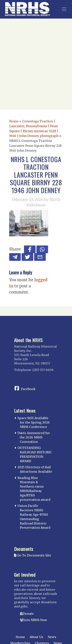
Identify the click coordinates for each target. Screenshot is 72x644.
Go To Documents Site (33, 555)
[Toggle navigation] (64, 9)
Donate (28, 614)
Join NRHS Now (35, 620)
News (52, 637)
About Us (36, 637)
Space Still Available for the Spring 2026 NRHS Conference (34, 422)
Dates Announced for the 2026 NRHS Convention (34, 437)
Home (14, 121)
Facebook (28, 389)
